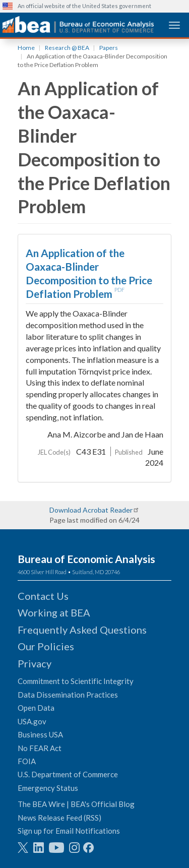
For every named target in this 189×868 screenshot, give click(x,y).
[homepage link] (78, 24)
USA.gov (32, 721)
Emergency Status (48, 788)
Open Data (36, 708)
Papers (109, 48)
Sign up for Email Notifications (69, 831)
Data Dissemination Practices (68, 695)
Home (26, 48)
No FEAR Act (40, 748)
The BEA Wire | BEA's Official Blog (76, 804)
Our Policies (46, 646)
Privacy (35, 663)
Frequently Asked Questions (82, 630)
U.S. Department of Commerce (68, 774)
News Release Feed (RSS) (59, 818)
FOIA (27, 761)
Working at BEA (54, 612)
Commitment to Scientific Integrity (76, 681)
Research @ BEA (67, 48)
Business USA (40, 734)
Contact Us (43, 596)
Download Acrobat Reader (91, 510)
